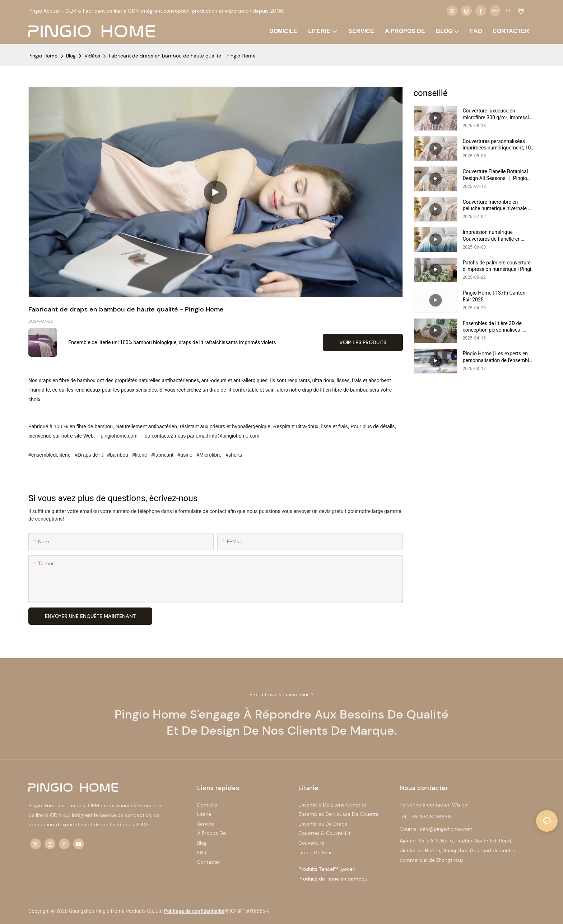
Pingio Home (43, 56)
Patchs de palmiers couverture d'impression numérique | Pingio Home (499, 266)
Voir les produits (363, 342)
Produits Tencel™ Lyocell (327, 869)
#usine (185, 455)
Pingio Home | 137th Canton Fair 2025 (494, 296)
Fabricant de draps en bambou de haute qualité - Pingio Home (182, 56)
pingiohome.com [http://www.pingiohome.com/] (119, 436)
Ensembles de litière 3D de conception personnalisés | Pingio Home (493, 327)
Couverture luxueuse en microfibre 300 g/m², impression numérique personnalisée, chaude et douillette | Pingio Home (499, 114)
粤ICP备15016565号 (247, 911)
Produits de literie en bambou (333, 879)
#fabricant (162, 455)
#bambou (118, 455)
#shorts (233, 455)
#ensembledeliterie (50, 455)
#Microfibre (209, 455)
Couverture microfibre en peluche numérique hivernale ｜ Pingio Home (498, 205)
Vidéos (92, 56)
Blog (71, 56)
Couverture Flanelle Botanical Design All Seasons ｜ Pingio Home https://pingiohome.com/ (498, 175)
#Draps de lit (89, 455)
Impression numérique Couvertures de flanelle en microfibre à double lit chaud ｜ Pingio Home (498, 235)
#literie (140, 455)
